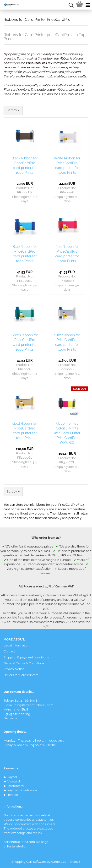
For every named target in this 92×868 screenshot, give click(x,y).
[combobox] (13, 110)
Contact (9, 651)
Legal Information (16, 645)
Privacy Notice (14, 669)
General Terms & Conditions (24, 663)
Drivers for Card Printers (21, 675)
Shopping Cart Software (29, 862)
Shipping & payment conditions (26, 657)
